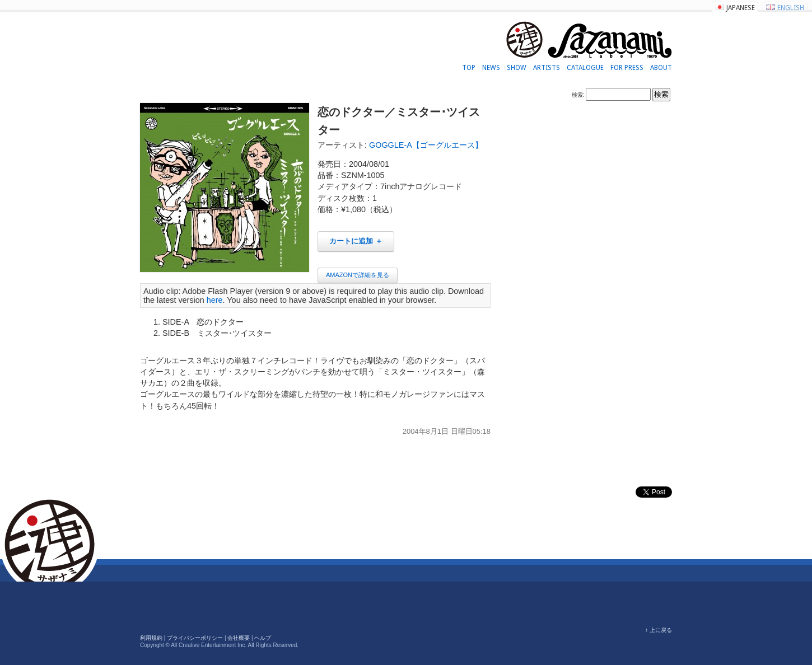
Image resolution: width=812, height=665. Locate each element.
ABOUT (661, 68)
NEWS (491, 68)
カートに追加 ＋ (356, 241)
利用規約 (151, 638)
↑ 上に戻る (659, 630)
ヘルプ (263, 638)
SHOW (517, 68)
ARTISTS (547, 68)
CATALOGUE (585, 68)
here (215, 300)
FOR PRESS (627, 68)
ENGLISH (791, 8)
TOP (469, 68)
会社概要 (239, 638)
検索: (578, 95)
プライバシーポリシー (195, 638)
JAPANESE (741, 8)
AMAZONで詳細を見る (358, 275)
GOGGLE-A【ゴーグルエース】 (426, 145)
